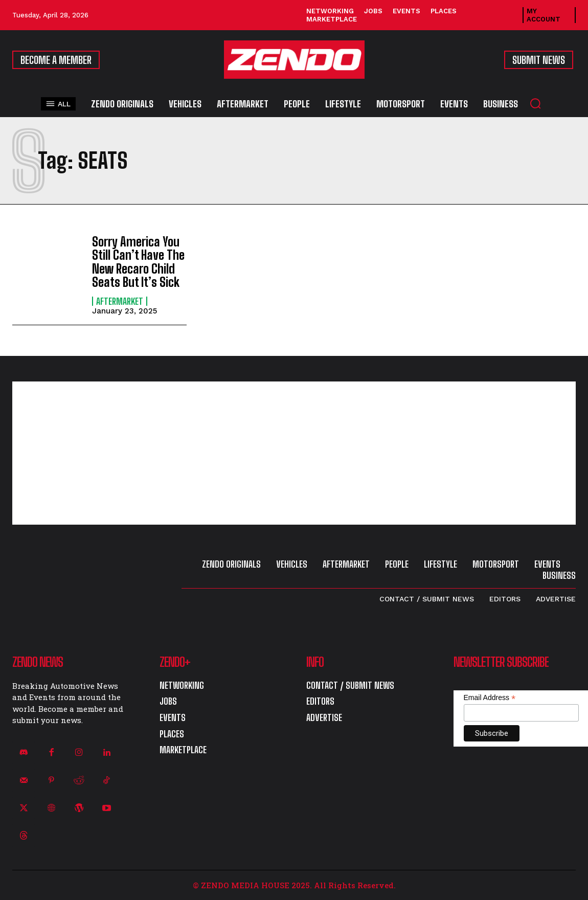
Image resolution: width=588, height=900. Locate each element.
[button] (535, 103)
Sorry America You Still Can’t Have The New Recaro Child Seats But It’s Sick (138, 262)
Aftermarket (120, 301)
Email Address (490, 698)
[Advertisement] (294, 453)
